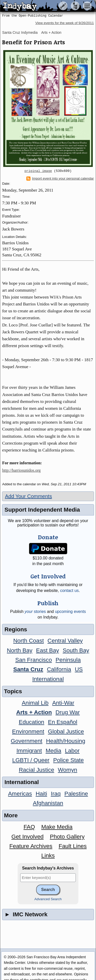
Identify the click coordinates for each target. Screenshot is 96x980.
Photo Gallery (67, 837)
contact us (70, 591)
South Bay (76, 650)
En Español (63, 722)
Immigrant (29, 751)
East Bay (48, 650)
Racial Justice (36, 770)
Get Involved (28, 837)
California (59, 669)
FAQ (29, 827)
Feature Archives (31, 846)
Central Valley (65, 641)
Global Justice (66, 731)
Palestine (76, 794)
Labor (72, 751)
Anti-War (63, 703)
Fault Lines (73, 846)
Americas (20, 794)
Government (26, 741)
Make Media (57, 827)
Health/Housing (66, 741)
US (79, 669)
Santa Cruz (28, 669)
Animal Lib (35, 703)
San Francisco (34, 660)
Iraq (56, 794)
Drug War (68, 712)
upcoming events (71, 612)
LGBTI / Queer (31, 760)
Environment (28, 731)
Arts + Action (51, 32)
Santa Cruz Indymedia (20, 32)
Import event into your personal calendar (60, 179)
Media (53, 751)
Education (31, 722)
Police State (69, 760)
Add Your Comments (28, 496)
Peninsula (68, 660)
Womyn (67, 770)
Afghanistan (48, 803)
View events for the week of (65, 23)
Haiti (41, 794)
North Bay (20, 650)
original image (38, 171)
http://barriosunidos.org (21, 470)
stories (35, 612)
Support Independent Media (42, 510)
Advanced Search (48, 899)
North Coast (29, 641)
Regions (16, 629)
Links (48, 856)
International (48, 679)
